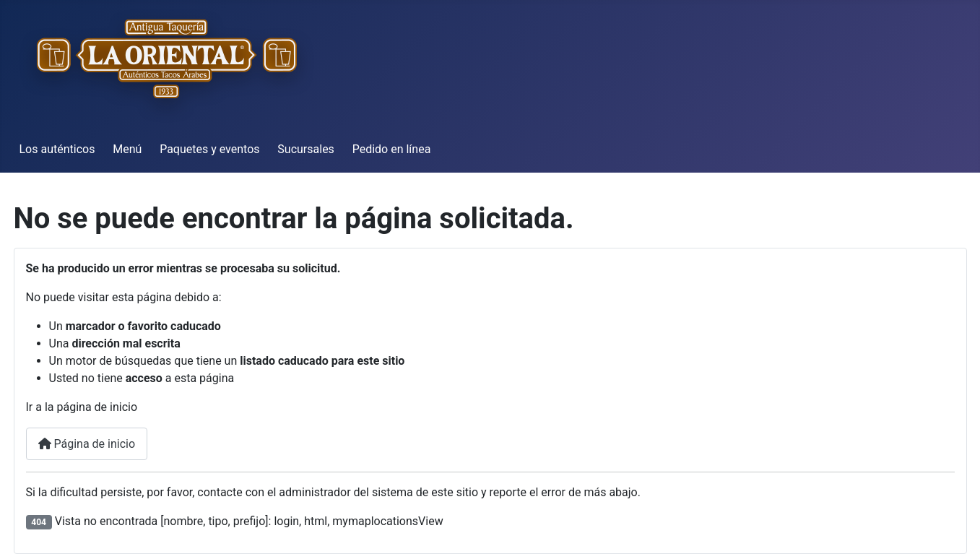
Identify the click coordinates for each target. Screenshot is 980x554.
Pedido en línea (392, 149)
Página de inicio (87, 444)
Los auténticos (57, 149)
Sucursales (306, 149)
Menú (127, 149)
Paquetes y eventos (209, 149)
